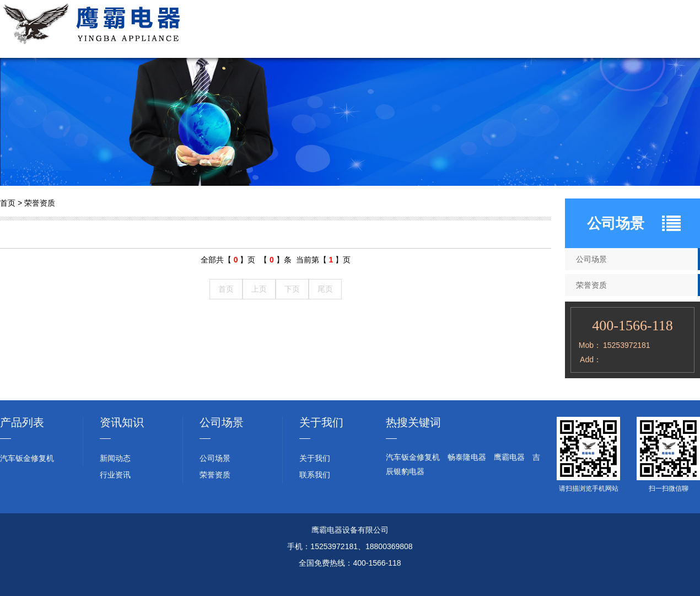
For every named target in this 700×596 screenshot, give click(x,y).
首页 (8, 203)
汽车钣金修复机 (27, 458)
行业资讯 (617, 29)
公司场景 (452, 29)
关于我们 (342, 29)
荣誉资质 (507, 29)
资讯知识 (122, 422)
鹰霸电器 (509, 457)
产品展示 (397, 29)
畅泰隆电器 (467, 457)
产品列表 (22, 422)
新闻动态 (562, 29)
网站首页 (287, 29)
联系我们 (672, 29)
